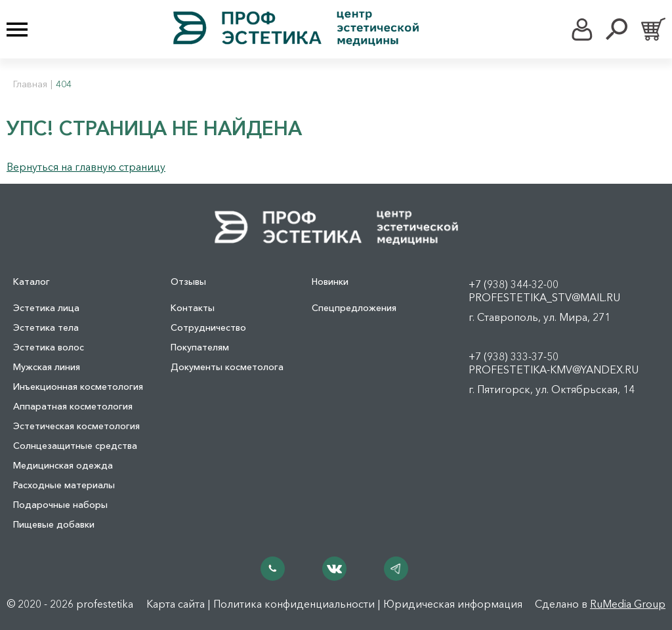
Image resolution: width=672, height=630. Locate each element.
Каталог (31, 282)
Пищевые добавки (54, 524)
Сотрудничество (208, 327)
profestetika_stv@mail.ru (544, 297)
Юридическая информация (453, 604)
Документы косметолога (227, 367)
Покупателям (200, 347)
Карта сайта (176, 604)
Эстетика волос (49, 347)
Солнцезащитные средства (75, 446)
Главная (30, 84)
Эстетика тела (46, 327)
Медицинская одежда (63, 465)
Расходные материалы (64, 485)
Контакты (193, 308)
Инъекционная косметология (78, 387)
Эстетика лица (46, 308)
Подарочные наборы (60, 505)
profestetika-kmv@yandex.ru (554, 369)
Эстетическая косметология (76, 426)
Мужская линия (47, 367)
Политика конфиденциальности (294, 604)
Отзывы (188, 282)
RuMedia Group (628, 604)
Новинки (330, 282)
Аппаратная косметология (73, 406)
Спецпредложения (354, 308)
